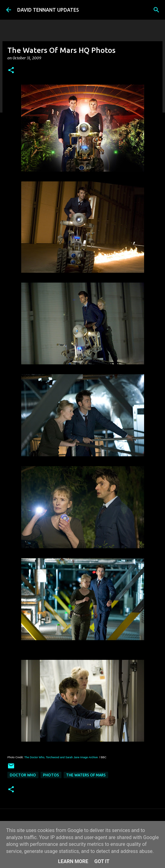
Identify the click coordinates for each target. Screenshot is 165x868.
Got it (102, 861)
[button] (11, 71)
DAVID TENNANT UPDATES (48, 10)
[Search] (156, 10)
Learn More (73, 861)
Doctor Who (23, 775)
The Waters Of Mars (86, 775)
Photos (51, 775)
